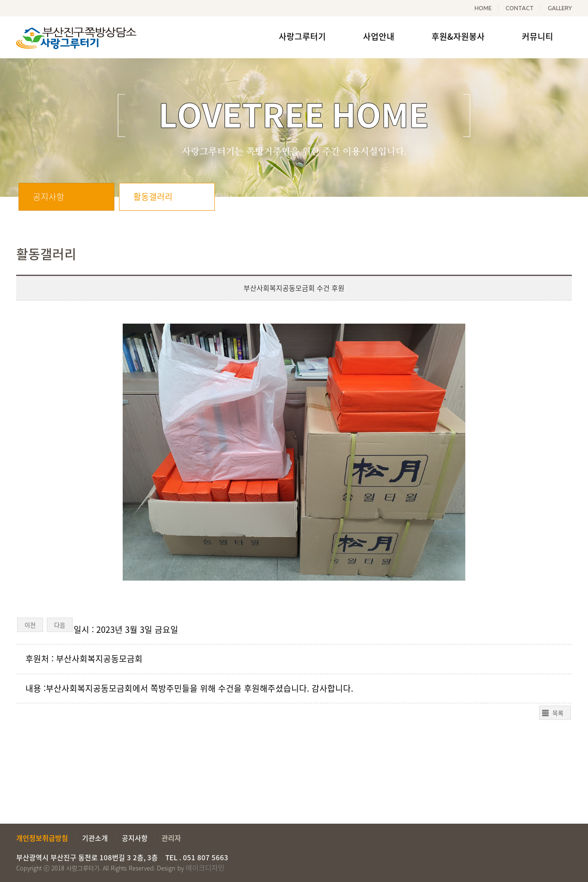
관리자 (171, 838)
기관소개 (95, 838)
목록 (558, 713)
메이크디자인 (205, 868)
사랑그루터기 (302, 36)
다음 (60, 625)
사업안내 (379, 36)
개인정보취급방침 (42, 838)
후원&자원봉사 (458, 36)
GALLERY (560, 8)
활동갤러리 (153, 197)
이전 (30, 625)
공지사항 (49, 197)
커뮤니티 (538, 36)
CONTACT (520, 8)
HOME (483, 8)
